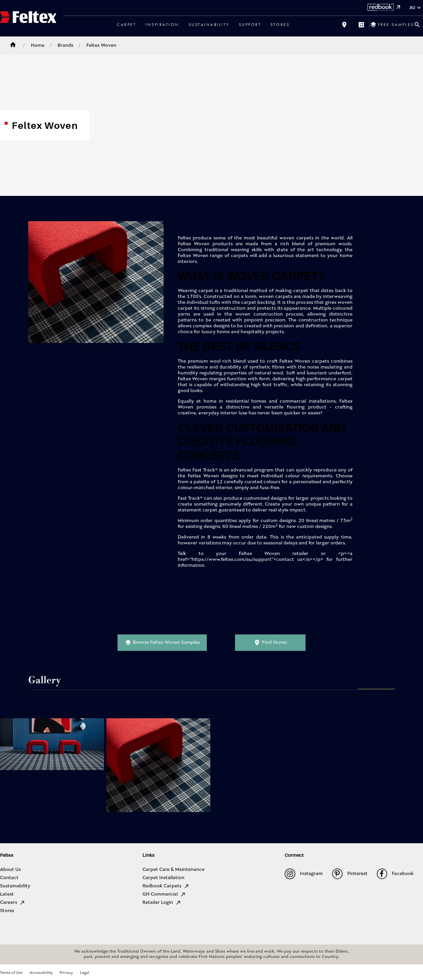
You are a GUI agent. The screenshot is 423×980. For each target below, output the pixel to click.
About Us (10, 870)
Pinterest (350, 874)
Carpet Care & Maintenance (173, 870)
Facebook (395, 874)
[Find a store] (344, 25)
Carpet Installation (163, 878)
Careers (13, 903)
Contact (9, 878)
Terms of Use (11, 973)
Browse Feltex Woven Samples (162, 643)
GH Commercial (164, 894)
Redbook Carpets (166, 886)
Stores (280, 24)
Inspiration (162, 24)
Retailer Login (162, 903)
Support (250, 24)
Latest (7, 894)
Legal (85, 973)
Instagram (304, 874)
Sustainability (209, 24)
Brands (65, 46)
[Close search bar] (417, 25)
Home (38, 46)
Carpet (126, 24)
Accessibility (41, 973)
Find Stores (270, 643)
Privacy (66, 973)
